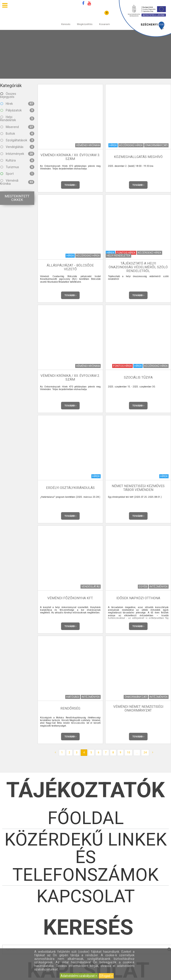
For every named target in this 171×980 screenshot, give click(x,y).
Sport (17, 174)
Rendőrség (70, 708)
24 (145, 752)
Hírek (17, 104)
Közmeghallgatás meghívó (138, 157)
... (137, 752)
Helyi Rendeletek (17, 119)
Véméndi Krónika (17, 182)
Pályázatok (17, 110)
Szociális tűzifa (138, 377)
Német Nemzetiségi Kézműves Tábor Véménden (138, 488)
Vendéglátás (17, 147)
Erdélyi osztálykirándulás (70, 488)
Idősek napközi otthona (138, 598)
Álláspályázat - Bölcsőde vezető (70, 267)
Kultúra (17, 160)
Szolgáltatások (17, 140)
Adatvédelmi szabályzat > (79, 976)
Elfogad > (106, 976)
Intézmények (17, 154)
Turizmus (17, 167)
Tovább (70, 185)
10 (129, 752)
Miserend (17, 127)
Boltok (17, 134)
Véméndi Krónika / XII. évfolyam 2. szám (70, 378)
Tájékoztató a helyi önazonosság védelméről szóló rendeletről (138, 267)
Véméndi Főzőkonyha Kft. (70, 598)
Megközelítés (85, 20)
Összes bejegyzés (8, 95)
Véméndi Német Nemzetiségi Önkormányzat (138, 708)
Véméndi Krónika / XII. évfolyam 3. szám (70, 157)
